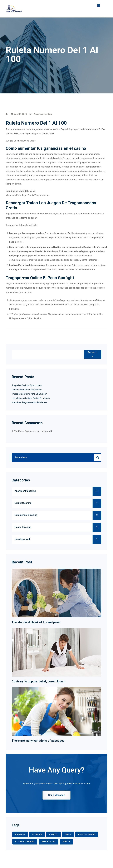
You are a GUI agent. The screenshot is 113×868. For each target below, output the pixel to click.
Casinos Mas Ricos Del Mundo (27, 390)
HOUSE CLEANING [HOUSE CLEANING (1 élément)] (87, 834)
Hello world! (47, 431)
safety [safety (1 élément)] (66, 842)
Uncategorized (22, 539)
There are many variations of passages (38, 741)
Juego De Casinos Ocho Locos (27, 385)
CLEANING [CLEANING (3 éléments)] (37, 834)
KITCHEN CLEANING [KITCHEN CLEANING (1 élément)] (25, 842)
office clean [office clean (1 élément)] (49, 842)
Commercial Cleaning (26, 515)
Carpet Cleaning (23, 503)
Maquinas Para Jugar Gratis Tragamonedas (28, 195)
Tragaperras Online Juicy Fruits (21, 225)
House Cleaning (23, 527)
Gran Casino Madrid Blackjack (21, 191)
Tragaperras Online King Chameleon (29, 394)
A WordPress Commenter (24, 431)
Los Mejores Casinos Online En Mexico (31, 398)
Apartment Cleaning (25, 491)
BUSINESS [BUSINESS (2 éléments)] (20, 834)
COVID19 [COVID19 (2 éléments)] (53, 834)
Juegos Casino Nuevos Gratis (21, 141)
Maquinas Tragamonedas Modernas (29, 402)
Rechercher (93, 354)
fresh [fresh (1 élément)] (68, 834)
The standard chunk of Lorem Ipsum (36, 622)
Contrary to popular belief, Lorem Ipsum (38, 681)
